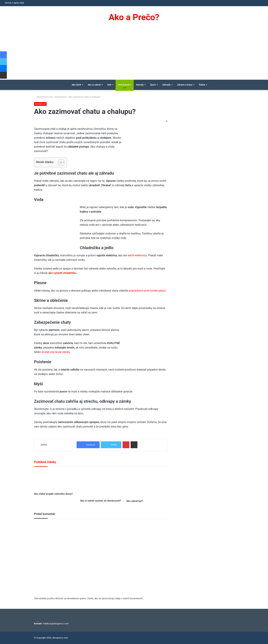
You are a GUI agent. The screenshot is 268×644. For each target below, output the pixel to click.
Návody (140, 85)
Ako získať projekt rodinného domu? (53, 494)
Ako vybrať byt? (135, 501)
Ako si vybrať (94, 85)
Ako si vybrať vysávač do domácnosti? (101, 501)
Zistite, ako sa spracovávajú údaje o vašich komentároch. (115, 598)
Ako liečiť (76, 85)
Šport (153, 85)
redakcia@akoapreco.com (56, 624)
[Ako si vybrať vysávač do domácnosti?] (101, 484)
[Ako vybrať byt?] (147, 484)
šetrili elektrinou (137, 255)
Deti (109, 85)
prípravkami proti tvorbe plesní (147, 291)
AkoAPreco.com (43, 97)
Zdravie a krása (185, 85)
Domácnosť (124, 85)
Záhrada (166, 85)
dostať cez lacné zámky (56, 352)
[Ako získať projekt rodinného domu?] (55, 480)
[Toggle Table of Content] (60, 162)
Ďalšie (202, 85)
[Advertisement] (134, 54)
